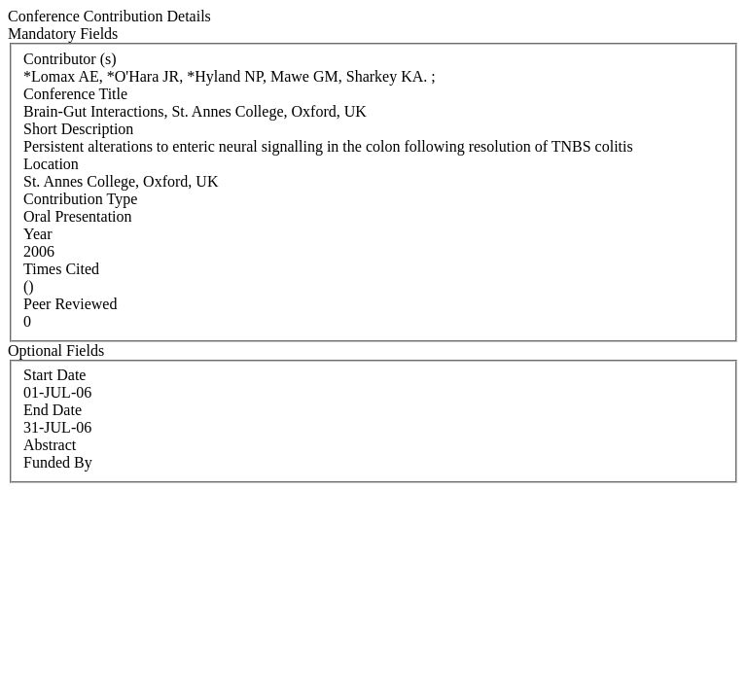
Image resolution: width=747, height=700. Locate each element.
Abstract (50, 445)
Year (37, 234)
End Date (53, 410)
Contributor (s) (70, 59)
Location (51, 164)
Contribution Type (80, 199)
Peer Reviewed (70, 304)
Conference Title (75, 94)
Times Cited (61, 269)
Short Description (78, 129)
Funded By (58, 462)
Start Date (54, 375)
